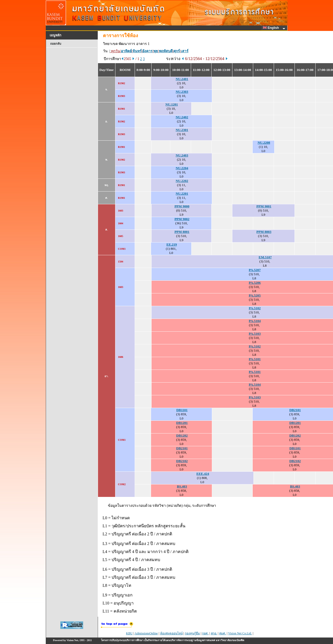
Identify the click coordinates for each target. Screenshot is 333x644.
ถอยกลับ (56, 44)
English (272, 28)
